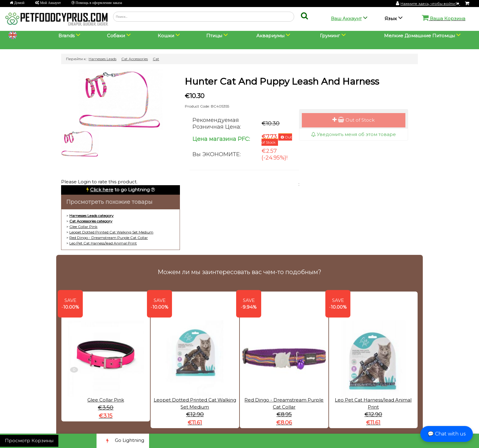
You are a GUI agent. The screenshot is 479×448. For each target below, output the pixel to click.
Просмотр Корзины (29, 441)
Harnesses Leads (102, 59)
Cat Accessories (135, 59)
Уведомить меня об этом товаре (353, 134)
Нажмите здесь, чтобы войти (430, 4)
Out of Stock (353, 120)
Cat (156, 59)
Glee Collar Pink (83, 227)
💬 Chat (447, 434)
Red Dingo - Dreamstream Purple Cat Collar (109, 238)
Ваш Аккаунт (346, 18)
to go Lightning (120, 190)
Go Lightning (123, 441)
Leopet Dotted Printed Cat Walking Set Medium (111, 232)
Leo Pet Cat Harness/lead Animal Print (103, 243)
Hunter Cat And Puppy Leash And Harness (282, 81)
